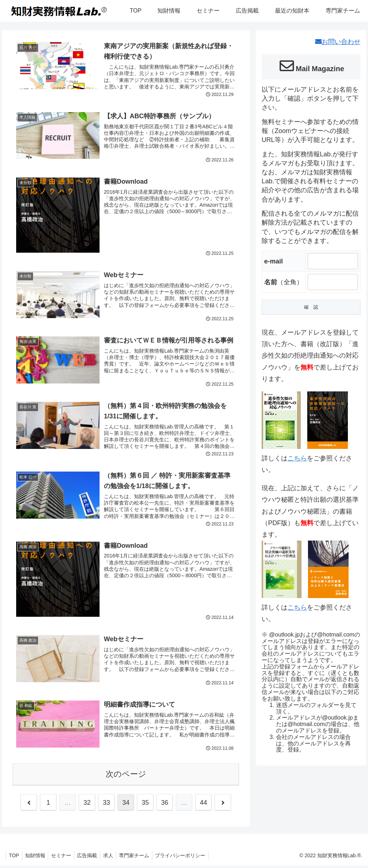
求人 (116, 858)
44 (203, 805)
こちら (297, 458)
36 (165, 805)
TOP (15, 858)
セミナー (65, 858)
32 (87, 805)
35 (145, 805)
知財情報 (38, 858)
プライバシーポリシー (191, 858)
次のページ (126, 776)
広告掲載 (93, 858)
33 (106, 805)
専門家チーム (143, 858)
